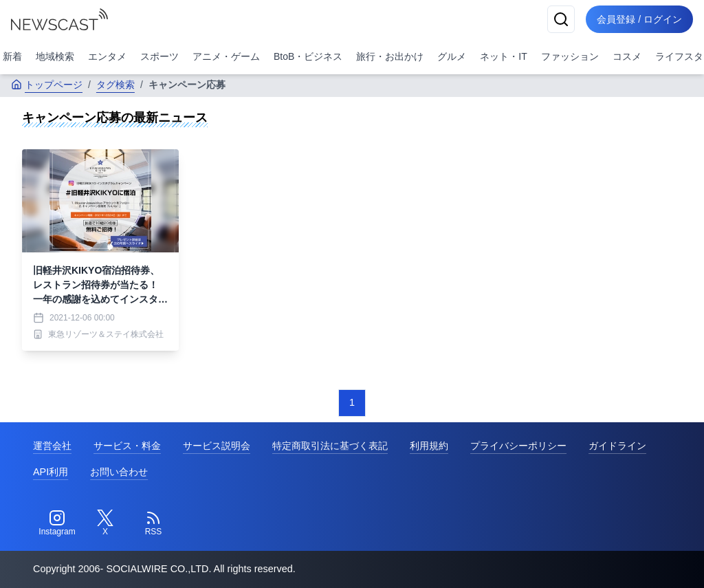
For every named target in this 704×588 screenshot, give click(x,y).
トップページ (47, 85)
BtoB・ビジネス (308, 56)
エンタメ (107, 56)
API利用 (51, 472)
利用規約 (429, 446)
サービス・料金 (127, 446)
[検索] (561, 19)
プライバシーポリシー (518, 446)
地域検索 (55, 56)
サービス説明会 (217, 446)
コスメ (627, 56)
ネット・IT (503, 56)
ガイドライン (617, 446)
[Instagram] (57, 523)
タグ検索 (115, 85)
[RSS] (153, 523)
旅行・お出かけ (390, 56)
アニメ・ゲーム (226, 56)
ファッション (570, 56)
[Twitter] (105, 523)
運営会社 (52, 446)
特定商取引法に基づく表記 (330, 446)
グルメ (452, 56)
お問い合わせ (119, 472)
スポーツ (159, 56)
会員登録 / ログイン (639, 19)
